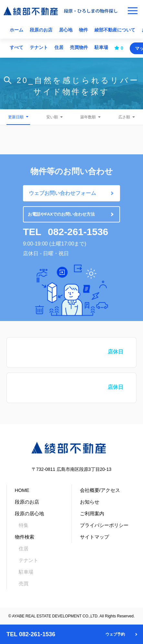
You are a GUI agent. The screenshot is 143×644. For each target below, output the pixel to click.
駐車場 (101, 47)
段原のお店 (41, 30)
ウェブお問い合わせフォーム (62, 193)
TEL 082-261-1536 (31, 634)
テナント (39, 47)
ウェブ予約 (115, 634)
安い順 (52, 117)
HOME (22, 490)
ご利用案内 (92, 513)
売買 (24, 584)
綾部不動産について (115, 30)
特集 (24, 525)
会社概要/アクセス (100, 490)
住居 (59, 47)
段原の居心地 (29, 513)
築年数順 (88, 117)
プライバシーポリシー (104, 525)
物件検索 (25, 537)
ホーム (16, 30)
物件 (83, 30)
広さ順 (124, 117)
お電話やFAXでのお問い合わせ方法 (61, 214)
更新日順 (16, 117)
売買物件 (79, 47)
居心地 (66, 30)
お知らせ (90, 502)
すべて (16, 47)
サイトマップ (94, 537)
